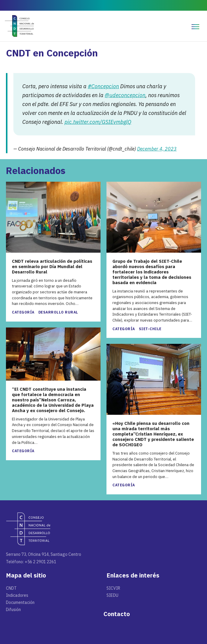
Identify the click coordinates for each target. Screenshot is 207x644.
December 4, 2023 (157, 149)
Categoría (23, 312)
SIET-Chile (150, 329)
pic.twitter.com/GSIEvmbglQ (98, 122)
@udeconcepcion (125, 95)
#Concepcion (103, 86)
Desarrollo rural (58, 312)
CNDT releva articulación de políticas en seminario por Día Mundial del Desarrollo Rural (52, 267)
